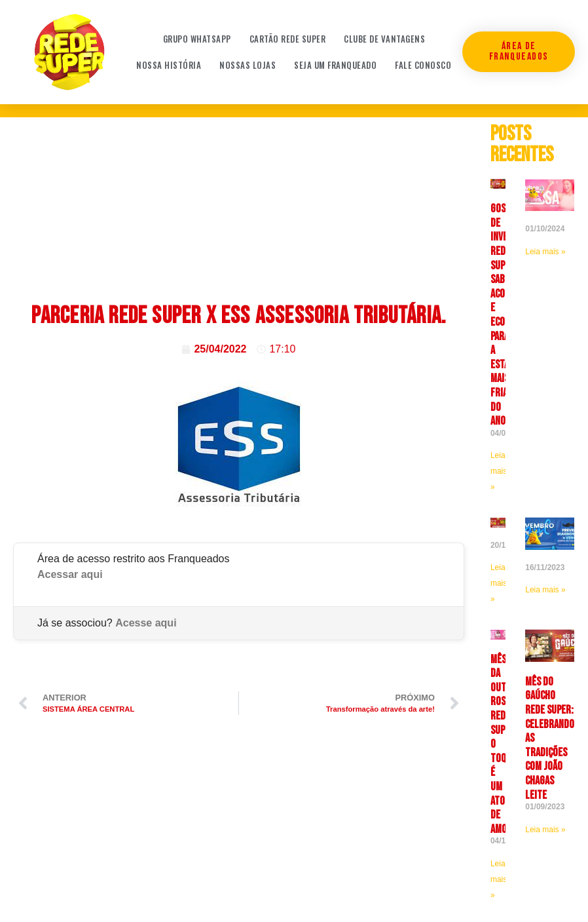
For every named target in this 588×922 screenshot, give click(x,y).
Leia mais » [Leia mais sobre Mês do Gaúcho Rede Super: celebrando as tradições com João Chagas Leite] (545, 830)
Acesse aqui (146, 623)
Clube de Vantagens (384, 39)
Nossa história (169, 65)
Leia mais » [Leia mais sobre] (545, 252)
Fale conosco (423, 65)
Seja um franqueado (335, 65)
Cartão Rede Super (288, 39)
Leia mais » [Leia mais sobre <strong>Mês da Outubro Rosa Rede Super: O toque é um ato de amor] (499, 879)
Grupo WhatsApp (197, 39)
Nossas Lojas (248, 65)
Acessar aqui (70, 574)
